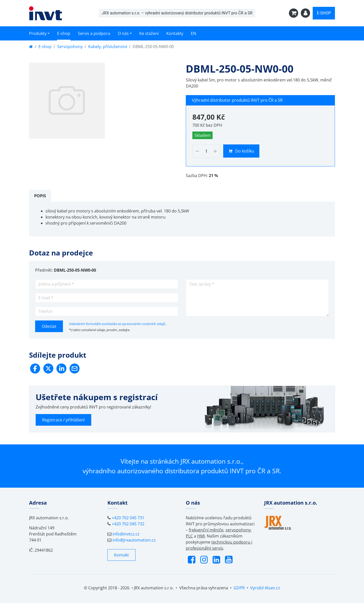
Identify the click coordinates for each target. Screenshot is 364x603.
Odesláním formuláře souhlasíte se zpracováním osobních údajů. (118, 324)
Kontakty (175, 33)
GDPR (239, 588)
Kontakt (121, 555)
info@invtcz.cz (126, 534)
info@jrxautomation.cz (134, 540)
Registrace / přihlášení (63, 420)
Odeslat (49, 326)
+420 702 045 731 (128, 518)
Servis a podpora (94, 33)
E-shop (64, 33)
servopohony (238, 530)
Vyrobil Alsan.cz (265, 588)
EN (194, 33)
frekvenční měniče (206, 530)
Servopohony (70, 47)
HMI (201, 536)
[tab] (40, 196)
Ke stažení (149, 33)
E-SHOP (324, 13)
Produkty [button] (38, 33)
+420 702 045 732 (128, 524)
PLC (189, 536)
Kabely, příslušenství (108, 47)
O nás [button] (123, 33)
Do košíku (241, 151)
